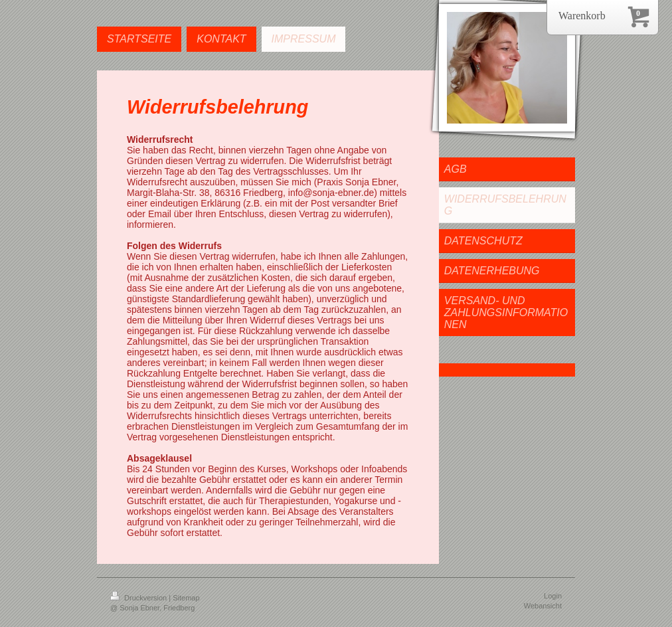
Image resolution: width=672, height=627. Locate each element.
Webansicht (543, 606)
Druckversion (139, 598)
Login (553, 596)
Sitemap (186, 598)
